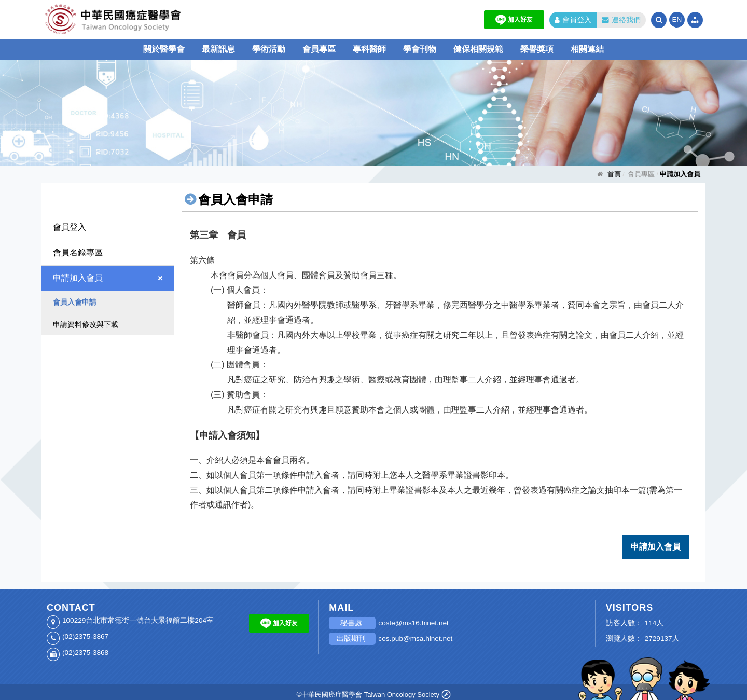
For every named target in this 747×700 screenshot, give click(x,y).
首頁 (614, 174)
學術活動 (269, 49)
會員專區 (319, 49)
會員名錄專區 (78, 252)
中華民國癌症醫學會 (145, 19)
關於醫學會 (164, 49)
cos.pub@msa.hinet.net (415, 634)
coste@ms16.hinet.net (413, 619)
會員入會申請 (75, 302)
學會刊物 (420, 49)
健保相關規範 (478, 49)
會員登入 (573, 20)
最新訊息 (218, 49)
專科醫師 (369, 49)
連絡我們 (621, 20)
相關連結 (587, 49)
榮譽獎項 (537, 49)
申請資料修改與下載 (86, 324)
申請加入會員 (78, 278)
